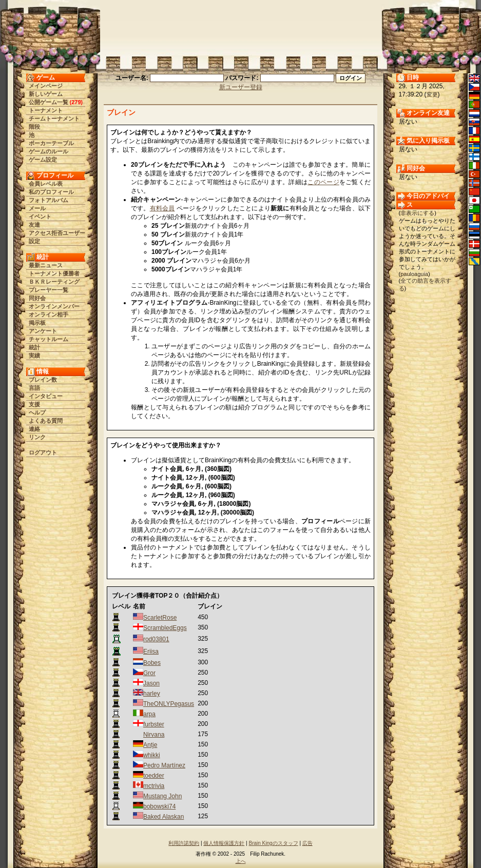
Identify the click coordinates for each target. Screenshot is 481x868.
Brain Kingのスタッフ (274, 843)
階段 (34, 127)
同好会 (37, 298)
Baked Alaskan (163, 817)
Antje (150, 745)
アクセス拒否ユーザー (57, 233)
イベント (40, 216)
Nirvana (154, 735)
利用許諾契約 (184, 843)
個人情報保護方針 (224, 843)
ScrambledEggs (165, 628)
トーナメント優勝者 (54, 273)
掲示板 (37, 323)
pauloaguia (414, 274)
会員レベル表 (46, 184)
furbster (154, 724)
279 (76, 102)
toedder (154, 776)
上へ (241, 861)
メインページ (46, 86)
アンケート (43, 331)
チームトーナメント (54, 119)
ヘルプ (37, 412)
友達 (34, 225)
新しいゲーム (46, 94)
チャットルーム (49, 339)
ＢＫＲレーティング (54, 282)
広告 (307, 843)
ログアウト (43, 452)
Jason (151, 683)
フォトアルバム (49, 200)
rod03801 (156, 639)
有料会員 (162, 208)
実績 (34, 356)
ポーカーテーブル (51, 143)
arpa (149, 714)
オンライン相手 (49, 314)
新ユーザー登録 (241, 87)
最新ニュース (46, 265)
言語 (34, 388)
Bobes (152, 663)
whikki (152, 755)
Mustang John (162, 796)
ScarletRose (160, 618)
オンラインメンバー (54, 306)
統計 (34, 347)
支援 (34, 404)
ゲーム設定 (43, 160)
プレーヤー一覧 (49, 290)
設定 (34, 241)
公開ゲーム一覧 (49, 102)
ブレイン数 (43, 380)
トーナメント (46, 110)
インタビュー (46, 396)
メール (37, 208)
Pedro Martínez (164, 765)
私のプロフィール (51, 192)
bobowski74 (159, 806)
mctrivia (154, 786)
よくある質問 (46, 421)
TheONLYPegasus (169, 704)
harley (152, 694)
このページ (323, 182)
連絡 (34, 429)
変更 (432, 94)
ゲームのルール (49, 151)
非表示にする (417, 213)
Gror (149, 673)
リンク (37, 437)
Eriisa (151, 652)
